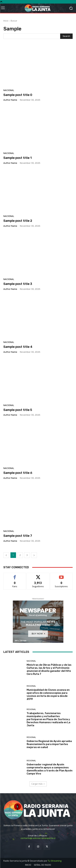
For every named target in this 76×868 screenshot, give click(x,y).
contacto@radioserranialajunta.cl (38, 838)
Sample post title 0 (18, 95)
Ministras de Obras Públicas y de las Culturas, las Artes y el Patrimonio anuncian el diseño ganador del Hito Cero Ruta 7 (49, 669)
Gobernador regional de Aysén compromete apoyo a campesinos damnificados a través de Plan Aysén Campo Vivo (50, 769)
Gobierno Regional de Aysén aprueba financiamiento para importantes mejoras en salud (49, 744)
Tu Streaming (55, 861)
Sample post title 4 (18, 347)
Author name (10, 100)
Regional (31, 686)
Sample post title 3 (18, 284)
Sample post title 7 (18, 536)
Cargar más (38, 784)
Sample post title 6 (18, 473)
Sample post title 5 (18, 410)
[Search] (66, 36)
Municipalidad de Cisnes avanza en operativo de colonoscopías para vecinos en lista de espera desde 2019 (48, 694)
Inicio (6, 21)
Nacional (9, 90)
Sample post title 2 (18, 221)
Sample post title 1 (18, 158)
